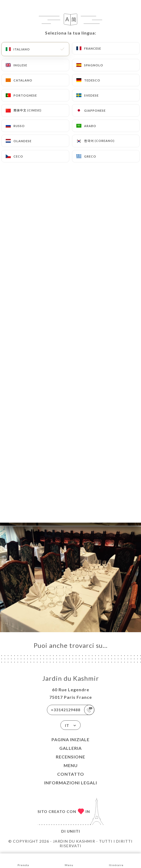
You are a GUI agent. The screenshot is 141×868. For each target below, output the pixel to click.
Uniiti (73, 831)
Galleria (70, 748)
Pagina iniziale (70, 739)
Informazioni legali (71, 783)
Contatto (71, 774)
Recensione (70, 757)
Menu (71, 765)
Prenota (23, 860)
